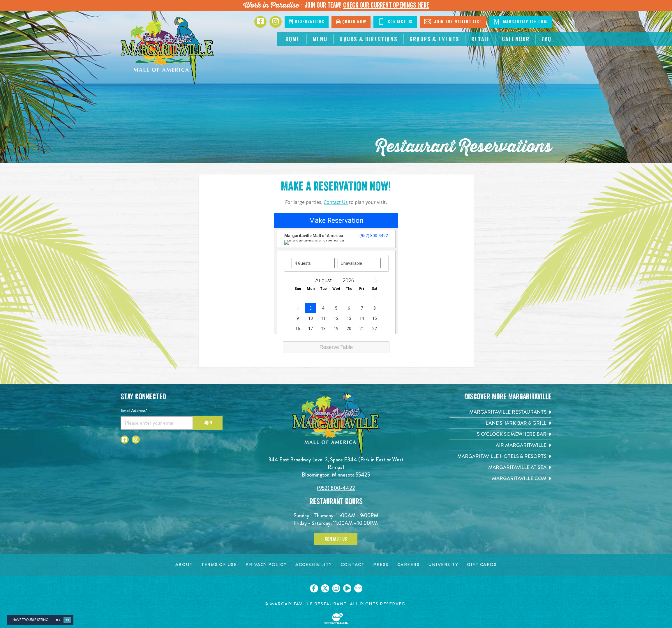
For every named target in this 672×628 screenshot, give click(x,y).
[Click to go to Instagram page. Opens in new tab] (276, 22)
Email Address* (134, 410)
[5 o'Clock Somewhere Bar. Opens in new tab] (500, 434)
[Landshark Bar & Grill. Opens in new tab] (500, 423)
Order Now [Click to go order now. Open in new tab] (351, 22)
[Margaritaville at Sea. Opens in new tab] (500, 467)
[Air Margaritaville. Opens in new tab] (500, 445)
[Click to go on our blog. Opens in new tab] (358, 588)
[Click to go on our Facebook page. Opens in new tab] (314, 588)
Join (208, 423)
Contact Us (336, 202)
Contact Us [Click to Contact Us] (395, 22)
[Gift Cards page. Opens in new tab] (482, 565)
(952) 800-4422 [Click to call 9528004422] (336, 488)
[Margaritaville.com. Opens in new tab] (500, 478)
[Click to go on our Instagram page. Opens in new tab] (336, 588)
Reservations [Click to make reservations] (306, 22)
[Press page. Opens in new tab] (381, 565)
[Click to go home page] (167, 51)
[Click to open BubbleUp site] (336, 619)
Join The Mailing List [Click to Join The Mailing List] (453, 22)
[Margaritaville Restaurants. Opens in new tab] (500, 412)
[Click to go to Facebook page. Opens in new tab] (260, 22)
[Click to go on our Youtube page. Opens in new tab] (347, 588)
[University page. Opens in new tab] (443, 565)
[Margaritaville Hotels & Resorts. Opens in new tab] (500, 456)
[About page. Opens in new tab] (184, 565)
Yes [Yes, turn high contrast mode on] (58, 620)
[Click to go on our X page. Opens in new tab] (325, 588)
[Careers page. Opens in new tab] (409, 565)
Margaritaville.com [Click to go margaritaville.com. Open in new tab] (520, 22)
